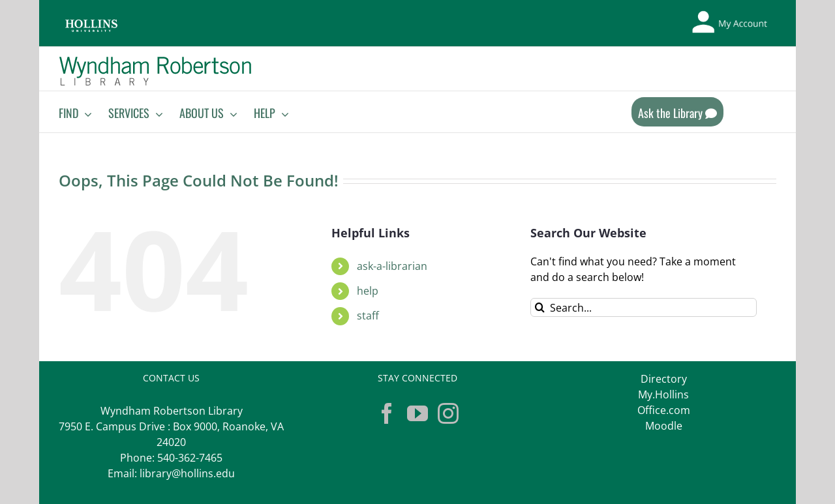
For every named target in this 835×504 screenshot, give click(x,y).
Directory (664, 379)
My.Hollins (663, 394)
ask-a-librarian (392, 266)
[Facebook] (387, 413)
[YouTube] (417, 413)
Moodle (664, 426)
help (368, 291)
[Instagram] (448, 413)
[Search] (540, 307)
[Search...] (644, 307)
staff (368, 316)
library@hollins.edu (187, 473)
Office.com (664, 410)
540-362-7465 (190, 458)
